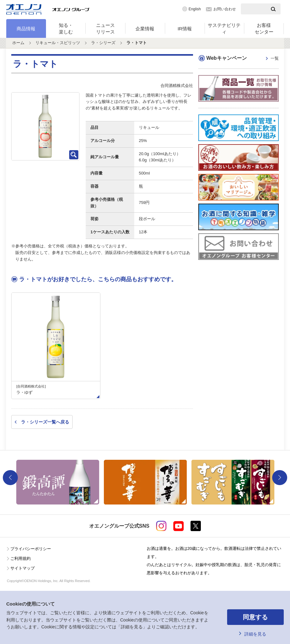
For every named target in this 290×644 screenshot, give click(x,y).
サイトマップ (23, 568)
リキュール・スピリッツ (58, 43)
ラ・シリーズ (103, 43)
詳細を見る (255, 634)
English (195, 9)
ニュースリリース (105, 28)
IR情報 (185, 29)
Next (280, 478)
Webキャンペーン (242, 59)
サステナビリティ (224, 28)
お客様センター (264, 28)
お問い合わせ (225, 9)
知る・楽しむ (66, 28)
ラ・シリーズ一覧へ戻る (45, 422)
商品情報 (26, 29)
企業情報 (145, 29)
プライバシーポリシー (31, 549)
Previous (10, 478)
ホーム (18, 43)
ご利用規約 (20, 558)
